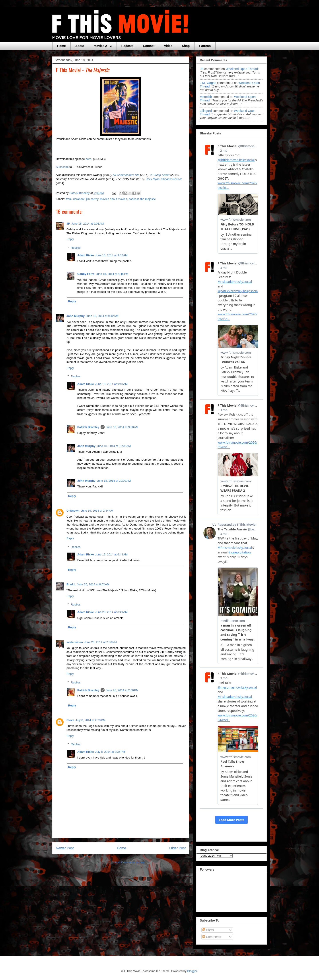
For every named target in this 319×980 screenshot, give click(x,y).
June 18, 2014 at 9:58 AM (122, 427)
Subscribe (62, 167)
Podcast (127, 46)
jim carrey (92, 199)
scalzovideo (75, 642)
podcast (134, 199)
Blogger (192, 971)
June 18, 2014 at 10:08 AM (114, 481)
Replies (76, 248)
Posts (208, 930)
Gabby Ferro (86, 274)
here (88, 159)
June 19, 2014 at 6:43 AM (111, 554)
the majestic (148, 199)
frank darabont (75, 199)
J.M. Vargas (208, 83)
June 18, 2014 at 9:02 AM (111, 255)
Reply (70, 239)
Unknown (73, 511)
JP (68, 224)
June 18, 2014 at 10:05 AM (114, 446)
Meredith (206, 97)
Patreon (205, 46)
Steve (70, 720)
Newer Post (65, 848)
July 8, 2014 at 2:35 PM (110, 752)
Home (61, 46)
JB (202, 69)
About (80, 46)
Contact (149, 46)
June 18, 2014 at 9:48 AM (111, 384)
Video (168, 46)
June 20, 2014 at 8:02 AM (93, 584)
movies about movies (113, 199)
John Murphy (76, 316)
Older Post (177, 848)
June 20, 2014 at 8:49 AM (111, 612)
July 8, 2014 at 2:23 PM (90, 720)
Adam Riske (86, 255)
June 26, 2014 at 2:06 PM (100, 642)
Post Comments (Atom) (129, 862)
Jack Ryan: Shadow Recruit (164, 179)
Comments (212, 937)
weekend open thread (242, 69)
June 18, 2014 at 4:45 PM (112, 274)
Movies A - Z (103, 46)
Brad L (71, 584)
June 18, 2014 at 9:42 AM (102, 316)
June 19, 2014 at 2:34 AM (97, 511)
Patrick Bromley (88, 427)
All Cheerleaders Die (126, 175)
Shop (186, 46)
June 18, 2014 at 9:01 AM (88, 224)
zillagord (206, 111)
